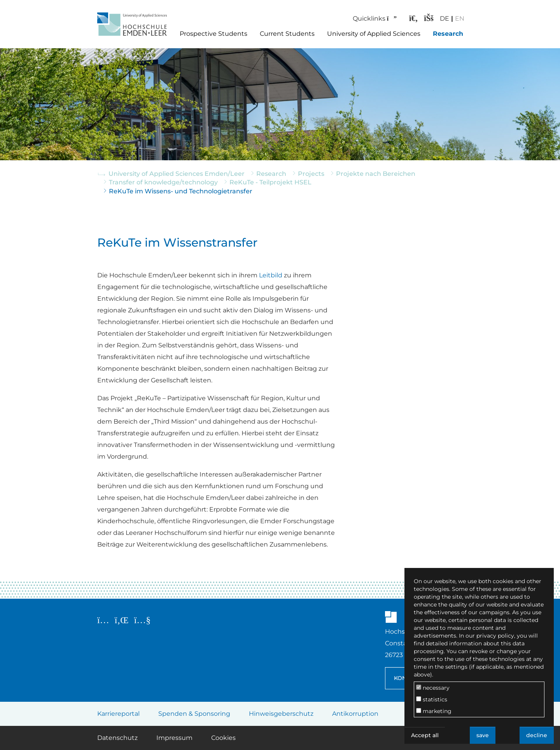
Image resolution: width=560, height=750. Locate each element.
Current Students (287, 34)
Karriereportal (118, 714)
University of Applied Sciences (374, 34)
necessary (433, 688)
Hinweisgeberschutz (281, 714)
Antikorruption (355, 714)
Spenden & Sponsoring (194, 714)
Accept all (425, 735)
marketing (434, 711)
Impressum (174, 738)
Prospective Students (213, 34)
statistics (432, 699)
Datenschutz (117, 738)
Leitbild (271, 275)
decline (537, 735)
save (483, 735)
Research (448, 34)
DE (442, 18)
